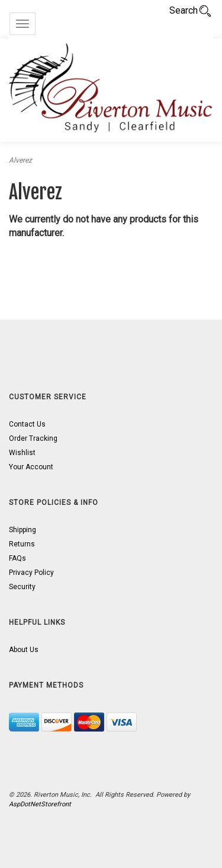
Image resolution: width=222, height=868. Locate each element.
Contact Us (27, 424)
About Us (24, 650)
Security (22, 587)
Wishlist (22, 453)
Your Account (31, 467)
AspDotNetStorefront (40, 804)
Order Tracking (33, 438)
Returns (22, 544)
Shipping (22, 530)
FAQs (17, 558)
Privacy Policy (31, 573)
